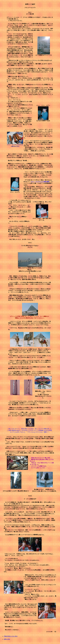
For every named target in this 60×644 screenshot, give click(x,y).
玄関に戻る (7, 639)
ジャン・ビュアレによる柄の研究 (40, 182)
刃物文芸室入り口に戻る (11, 636)
